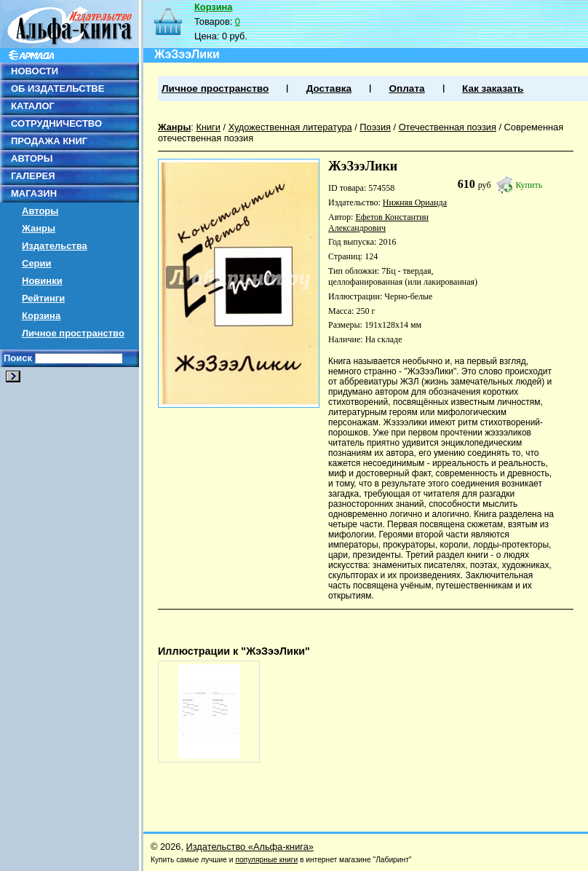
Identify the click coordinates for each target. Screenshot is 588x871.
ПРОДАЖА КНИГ (49, 141)
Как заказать (493, 88)
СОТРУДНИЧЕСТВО (56, 123)
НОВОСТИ (35, 71)
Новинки (42, 281)
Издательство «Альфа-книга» (250, 847)
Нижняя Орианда (415, 202)
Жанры (39, 228)
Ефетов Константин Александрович (378, 222)
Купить (529, 185)
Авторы (40, 211)
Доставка (329, 88)
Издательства (55, 246)
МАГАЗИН (34, 193)
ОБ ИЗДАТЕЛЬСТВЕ (57, 88)
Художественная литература (290, 127)
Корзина (41, 316)
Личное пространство (73, 333)
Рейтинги (43, 298)
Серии (37, 263)
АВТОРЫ (32, 158)
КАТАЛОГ (33, 106)
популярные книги (266, 860)
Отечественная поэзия (448, 127)
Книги (208, 127)
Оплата (406, 88)
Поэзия (375, 127)
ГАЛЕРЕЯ (33, 176)
